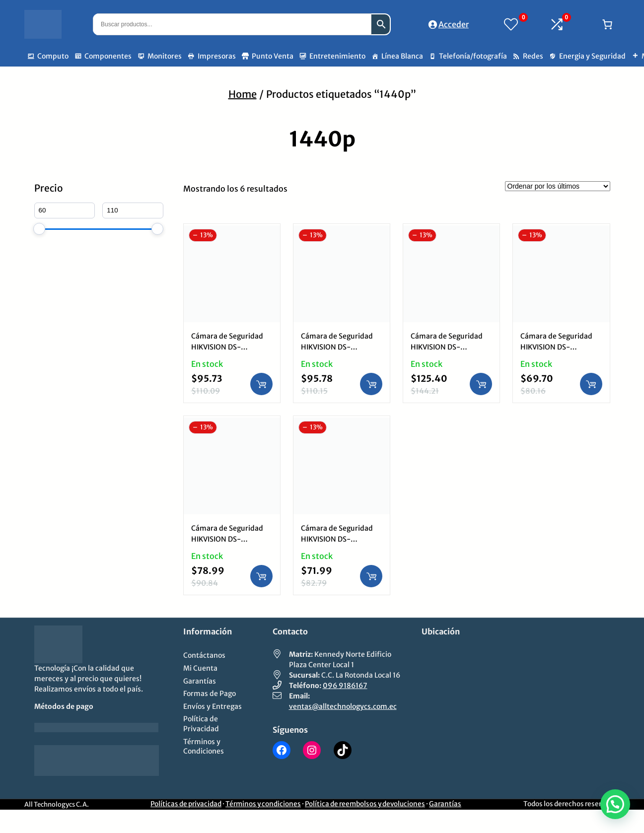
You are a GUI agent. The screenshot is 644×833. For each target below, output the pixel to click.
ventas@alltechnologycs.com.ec (343, 706)
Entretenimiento (337, 56)
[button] (615, 804)
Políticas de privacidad (186, 804)
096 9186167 (345, 686)
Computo (53, 56)
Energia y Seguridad (592, 56)
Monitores (165, 56)
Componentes (108, 56)
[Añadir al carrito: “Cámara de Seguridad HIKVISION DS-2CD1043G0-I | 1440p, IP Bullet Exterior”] (591, 384)
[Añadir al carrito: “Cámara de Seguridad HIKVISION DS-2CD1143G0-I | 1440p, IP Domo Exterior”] (371, 576)
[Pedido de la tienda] (558, 186)
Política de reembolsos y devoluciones (365, 804)
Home (243, 94)
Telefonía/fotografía (473, 56)
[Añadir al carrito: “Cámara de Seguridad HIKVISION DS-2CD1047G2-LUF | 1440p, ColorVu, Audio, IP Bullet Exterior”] (371, 384)
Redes (533, 56)
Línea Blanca (402, 56)
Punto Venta (273, 56)
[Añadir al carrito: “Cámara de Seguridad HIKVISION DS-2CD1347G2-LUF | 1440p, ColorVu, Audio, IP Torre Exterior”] (261, 384)
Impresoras (217, 56)
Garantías (445, 804)
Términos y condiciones (263, 804)
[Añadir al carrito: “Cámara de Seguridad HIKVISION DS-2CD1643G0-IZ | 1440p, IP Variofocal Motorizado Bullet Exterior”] (481, 384)
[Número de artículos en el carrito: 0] (607, 24)
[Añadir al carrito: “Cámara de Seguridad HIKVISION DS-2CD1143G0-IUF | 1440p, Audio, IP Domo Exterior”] (261, 576)
